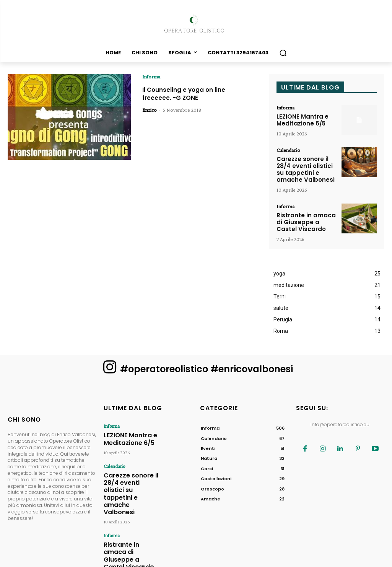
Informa (151, 77)
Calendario (288, 149)
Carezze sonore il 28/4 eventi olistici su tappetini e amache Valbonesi (307, 168)
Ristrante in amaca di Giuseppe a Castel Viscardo (307, 219)
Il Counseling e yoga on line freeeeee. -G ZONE (191, 94)
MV (298, 560)
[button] (283, 53)
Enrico (150, 110)
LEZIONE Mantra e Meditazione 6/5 (301, 120)
